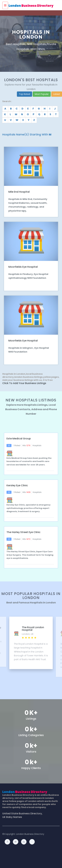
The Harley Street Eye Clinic (23, 532)
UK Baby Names (12, 817)
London (31, 6)
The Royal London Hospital (33, 629)
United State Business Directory (22, 814)
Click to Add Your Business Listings (24, 383)
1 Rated (17, 445)
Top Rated (24, 94)
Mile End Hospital (19, 192)
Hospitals (37, 445)
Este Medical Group (19, 439)
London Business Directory (30, 834)
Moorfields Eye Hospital (23, 267)
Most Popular (42, 94)
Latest (57, 94)
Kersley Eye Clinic (17, 486)
